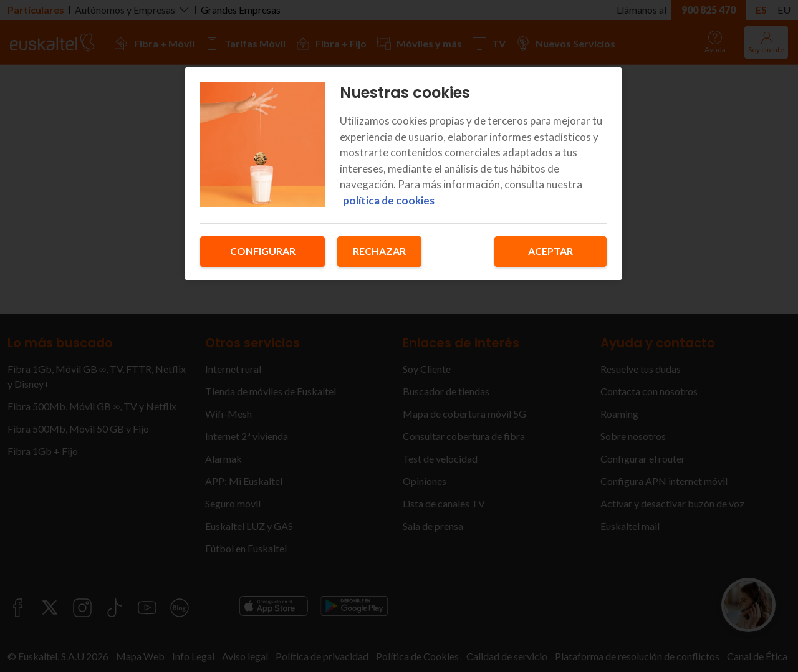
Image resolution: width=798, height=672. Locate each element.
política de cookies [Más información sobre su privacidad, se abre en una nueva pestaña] (389, 200)
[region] (403, 174)
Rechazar (379, 251)
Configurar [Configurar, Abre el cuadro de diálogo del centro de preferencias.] (263, 251)
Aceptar (550, 251)
